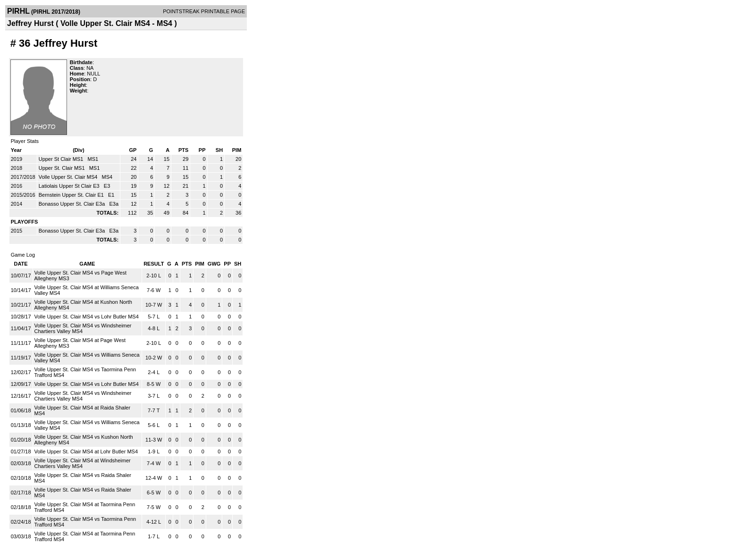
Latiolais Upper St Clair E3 (70, 186)
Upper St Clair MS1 (62, 159)
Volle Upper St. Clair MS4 (69, 177)
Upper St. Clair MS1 (63, 168)
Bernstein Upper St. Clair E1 (72, 195)
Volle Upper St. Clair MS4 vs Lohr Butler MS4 (87, 317)
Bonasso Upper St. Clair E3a (73, 204)
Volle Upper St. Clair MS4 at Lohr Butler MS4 (86, 451)
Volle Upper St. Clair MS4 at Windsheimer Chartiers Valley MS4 (83, 463)
